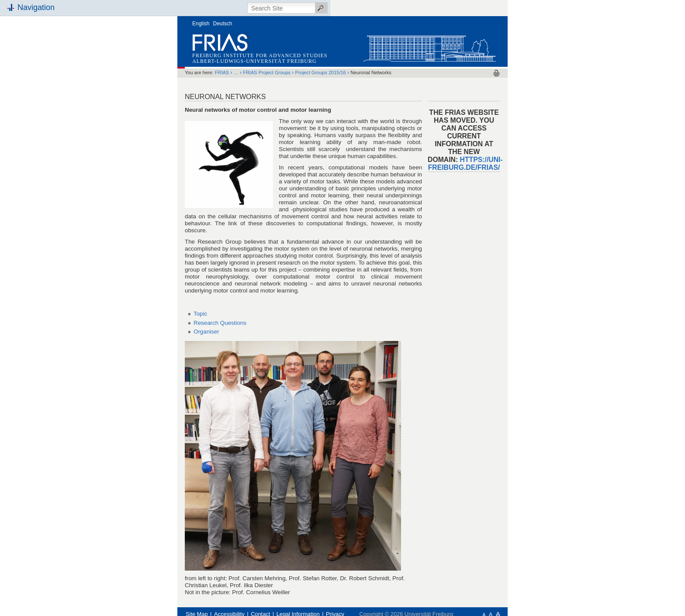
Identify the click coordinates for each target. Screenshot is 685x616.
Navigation (36, 7)
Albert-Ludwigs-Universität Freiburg (254, 61)
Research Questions (220, 323)
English (201, 24)
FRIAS (222, 72)
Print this (496, 73)
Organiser (206, 332)
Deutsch (223, 24)
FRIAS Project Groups (267, 72)
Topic (200, 314)
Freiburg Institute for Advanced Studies (260, 55)
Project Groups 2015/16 (321, 72)
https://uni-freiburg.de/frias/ (465, 163)
